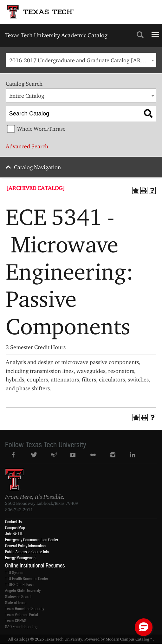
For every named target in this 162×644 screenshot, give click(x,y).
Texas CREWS (16, 620)
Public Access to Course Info (27, 551)
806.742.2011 (19, 510)
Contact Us (13, 521)
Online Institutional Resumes (35, 565)
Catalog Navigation (37, 167)
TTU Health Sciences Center (27, 578)
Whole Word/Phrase (41, 129)
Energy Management (21, 557)
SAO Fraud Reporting (21, 626)
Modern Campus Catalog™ (129, 639)
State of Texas (16, 602)
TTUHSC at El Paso (19, 584)
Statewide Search (19, 596)
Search (140, 35)
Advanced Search (27, 146)
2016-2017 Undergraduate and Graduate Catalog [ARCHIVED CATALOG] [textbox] (83, 60)
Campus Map (15, 527)
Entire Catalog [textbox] (27, 96)
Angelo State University (23, 590)
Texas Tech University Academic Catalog (56, 35)
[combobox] (81, 60)
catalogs (22, 639)
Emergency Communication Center (32, 539)
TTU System (14, 572)
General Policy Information (25, 545)
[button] (144, 627)
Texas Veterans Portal (22, 614)
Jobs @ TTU (14, 533)
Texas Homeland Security (25, 608)
